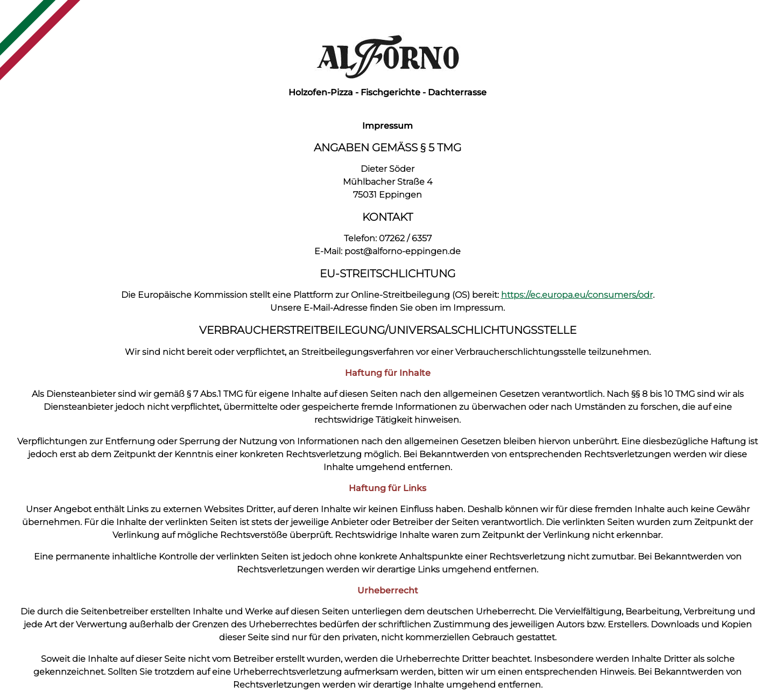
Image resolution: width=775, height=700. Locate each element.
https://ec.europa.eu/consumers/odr (577, 295)
